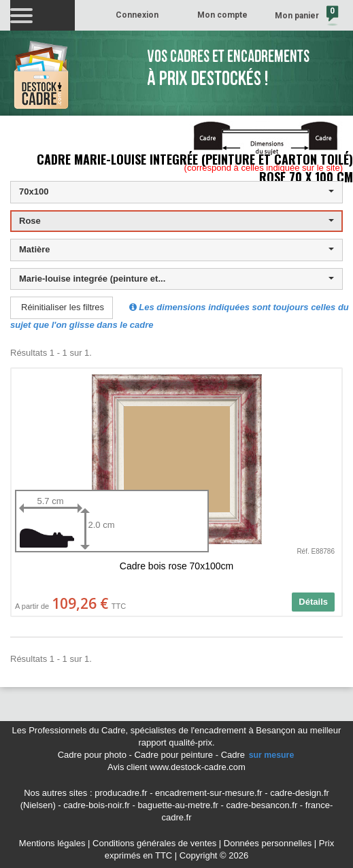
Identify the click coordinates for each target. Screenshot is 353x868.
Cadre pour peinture (173, 755)
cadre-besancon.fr (262, 805)
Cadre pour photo (92, 755)
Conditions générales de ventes (154, 843)
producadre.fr (121, 793)
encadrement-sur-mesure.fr (209, 793)
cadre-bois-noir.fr (97, 805)
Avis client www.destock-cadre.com (176, 767)
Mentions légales (52, 843)
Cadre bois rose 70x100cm (176, 566)
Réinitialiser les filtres (63, 307)
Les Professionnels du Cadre (69, 730)
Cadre (258, 755)
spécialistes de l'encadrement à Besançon (214, 730)
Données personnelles (268, 843)
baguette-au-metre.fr (178, 805)
